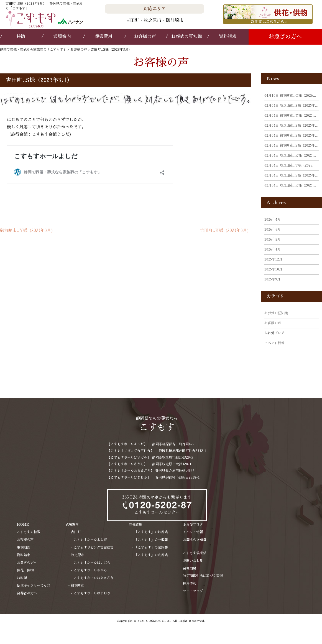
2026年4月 (273, 219)
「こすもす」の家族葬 (151, 548)
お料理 (22, 578)
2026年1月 (273, 249)
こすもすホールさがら (90, 570)
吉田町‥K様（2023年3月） (226, 230)
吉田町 (76, 532)
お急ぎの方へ (285, 37)
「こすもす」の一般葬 (151, 540)
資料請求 (228, 37)
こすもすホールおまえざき (94, 578)
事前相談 (24, 548)
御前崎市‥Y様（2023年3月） (28, 230)
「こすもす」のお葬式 (151, 532)
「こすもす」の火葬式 (151, 555)
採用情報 (190, 584)
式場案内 (62, 37)
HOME (23, 525)
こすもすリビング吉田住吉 (94, 548)
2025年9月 (272, 279)
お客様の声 (145, 37)
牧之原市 (78, 555)
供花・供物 (25, 570)
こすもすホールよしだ (90, 540)
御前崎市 (78, 586)
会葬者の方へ (27, 593)
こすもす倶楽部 (195, 553)
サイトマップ (193, 591)
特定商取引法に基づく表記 (203, 576)
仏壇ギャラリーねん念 (34, 586)
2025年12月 (273, 259)
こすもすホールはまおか (92, 593)
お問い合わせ (193, 561)
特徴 (21, 37)
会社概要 (190, 568)
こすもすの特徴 (29, 532)
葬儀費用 (104, 37)
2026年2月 (273, 239)
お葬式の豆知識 (186, 37)
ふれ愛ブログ (274, 333)
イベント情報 (274, 343)
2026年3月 (273, 229)
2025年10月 (273, 269)
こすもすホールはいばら (92, 563)
